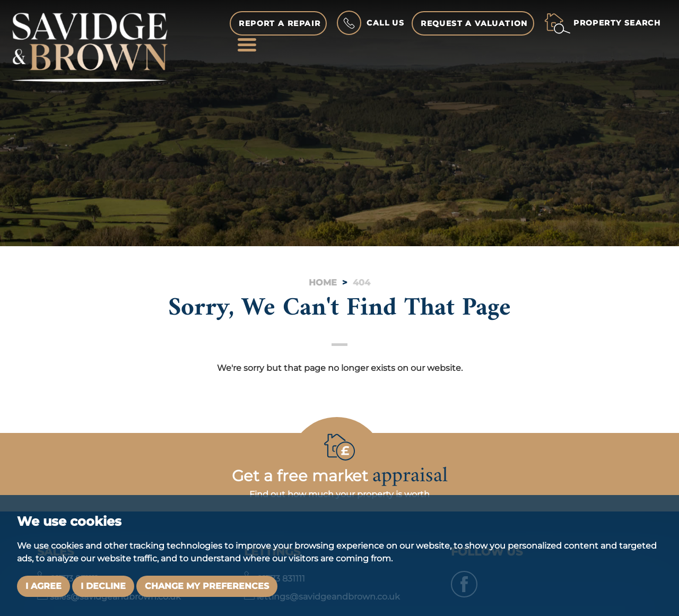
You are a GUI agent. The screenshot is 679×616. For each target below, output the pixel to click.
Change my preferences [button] (207, 586)
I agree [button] (43, 586)
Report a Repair (280, 23)
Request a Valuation (474, 23)
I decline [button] (103, 586)
